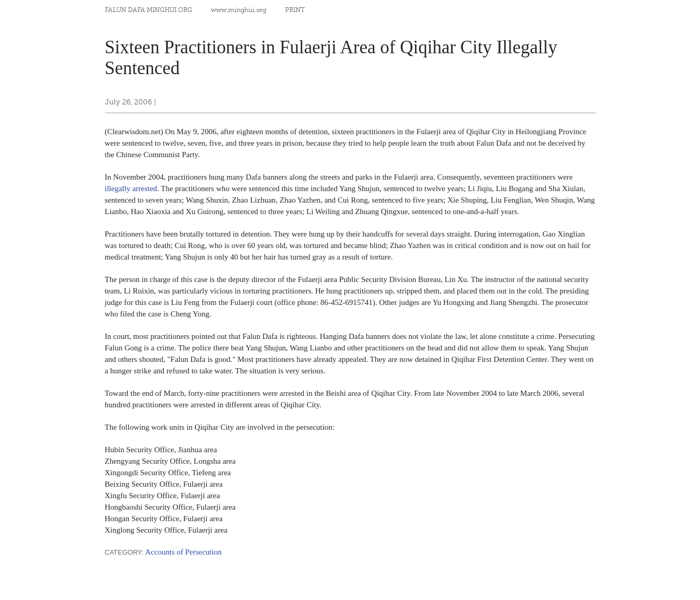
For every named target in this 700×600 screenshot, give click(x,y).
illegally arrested (131, 189)
